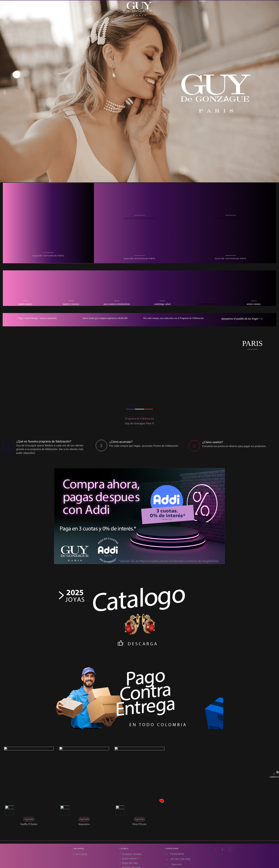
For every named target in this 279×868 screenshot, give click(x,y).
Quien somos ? (129, 792)
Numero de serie (130, 801)
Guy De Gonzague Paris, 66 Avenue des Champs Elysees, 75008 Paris (140, 857)
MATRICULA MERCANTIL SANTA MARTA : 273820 (161, 863)
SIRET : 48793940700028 (109, 863)
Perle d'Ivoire (139, 758)
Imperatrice (84, 758)
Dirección (177, 798)
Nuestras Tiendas (130, 788)
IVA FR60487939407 (130, 863)
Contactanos (177, 787)
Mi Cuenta (80, 788)
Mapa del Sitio (128, 797)
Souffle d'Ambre (29, 758)
